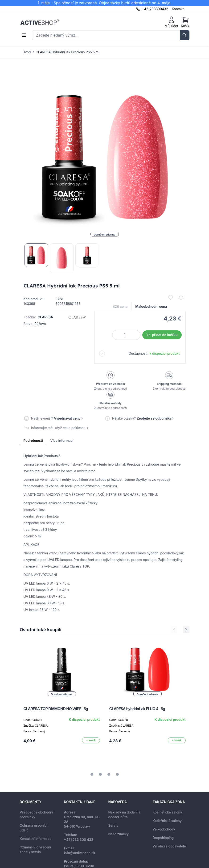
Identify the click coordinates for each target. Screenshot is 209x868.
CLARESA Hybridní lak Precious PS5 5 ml (68, 52)
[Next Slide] (186, 630)
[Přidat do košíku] (91, 740)
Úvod (27, 52)
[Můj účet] (171, 22)
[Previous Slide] (174, 630)
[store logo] (40, 22)
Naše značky (119, 834)
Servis (113, 825)
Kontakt (178, 9)
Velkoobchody (164, 829)
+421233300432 (155, 9)
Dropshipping (163, 838)
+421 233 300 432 (79, 840)
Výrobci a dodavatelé (169, 846)
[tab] (92, 774)
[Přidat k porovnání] (181, 298)
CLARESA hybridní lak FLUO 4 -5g (137, 709)
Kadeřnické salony (167, 821)
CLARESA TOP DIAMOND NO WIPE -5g (56, 709)
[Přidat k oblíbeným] (171, 298)
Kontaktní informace (36, 839)
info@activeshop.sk (80, 853)
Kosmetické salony (167, 812)
